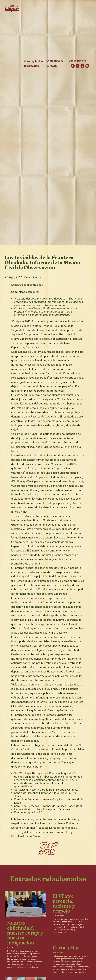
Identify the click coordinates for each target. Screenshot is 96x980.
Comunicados (33, 277)
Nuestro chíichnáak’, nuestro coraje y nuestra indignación (25, 933)
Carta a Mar (66, 948)
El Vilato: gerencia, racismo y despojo (64, 903)
